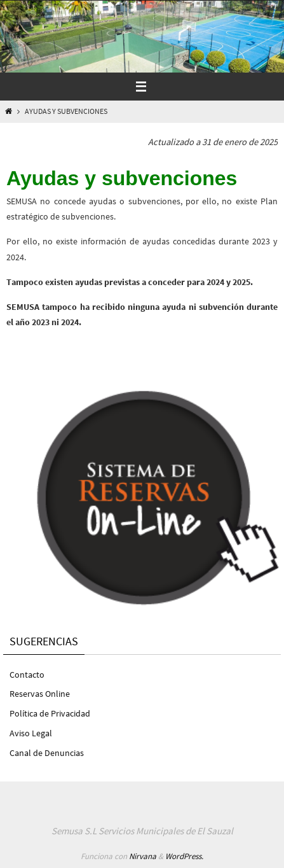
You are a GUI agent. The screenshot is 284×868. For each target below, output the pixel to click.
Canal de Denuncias (47, 753)
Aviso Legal (31, 733)
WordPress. (184, 856)
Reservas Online (40, 694)
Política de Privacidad (50, 713)
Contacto (27, 675)
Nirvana (143, 856)
